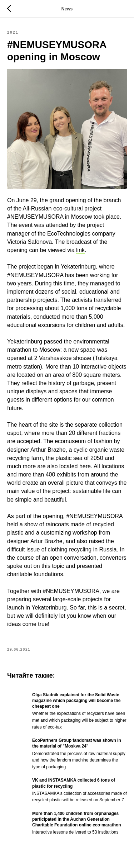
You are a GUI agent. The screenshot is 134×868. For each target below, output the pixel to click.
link (80, 250)
